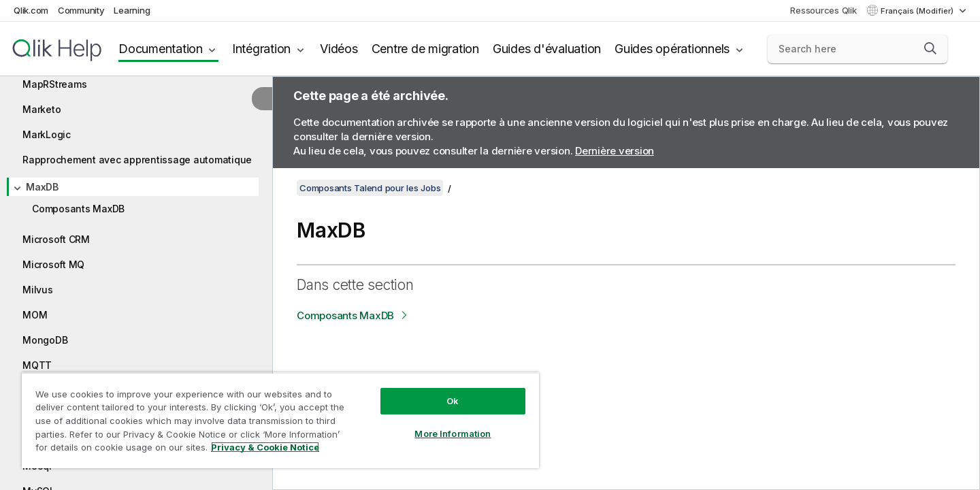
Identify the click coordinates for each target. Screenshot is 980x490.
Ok (453, 401)
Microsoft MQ (53, 264)
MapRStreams (54, 84)
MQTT (37, 365)
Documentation (161, 49)
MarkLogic (47, 134)
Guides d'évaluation (547, 49)
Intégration (261, 49)
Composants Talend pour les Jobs (370, 188)
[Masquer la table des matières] (262, 99)
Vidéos (339, 49)
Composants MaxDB (78, 209)
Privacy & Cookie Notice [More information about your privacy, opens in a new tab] (265, 447)
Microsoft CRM (56, 239)
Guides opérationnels (672, 49)
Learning (132, 10)
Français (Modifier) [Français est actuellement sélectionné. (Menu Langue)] (918, 11)
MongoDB (45, 340)
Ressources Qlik (823, 10)
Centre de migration (425, 49)
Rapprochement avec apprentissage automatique (137, 160)
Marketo (42, 109)
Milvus (38, 290)
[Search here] (858, 49)
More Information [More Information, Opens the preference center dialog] (453, 434)
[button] (930, 48)
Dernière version (615, 151)
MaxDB (42, 187)
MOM (35, 315)
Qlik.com (31, 10)
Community (81, 10)
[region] (280, 420)
